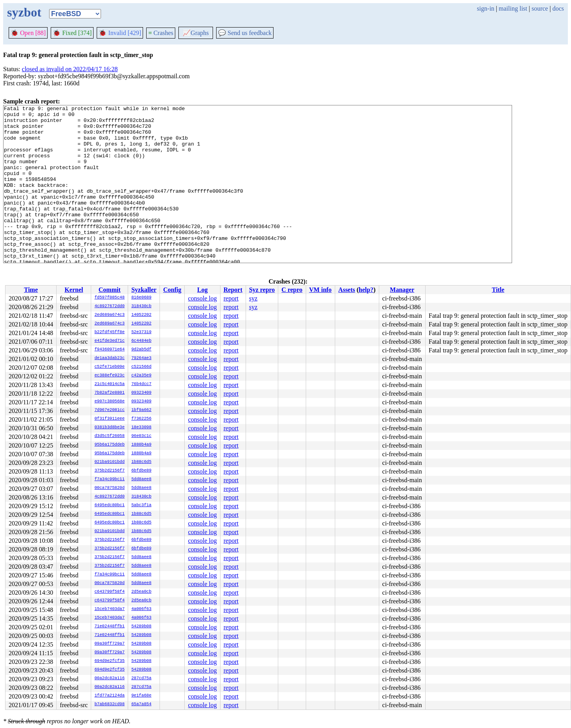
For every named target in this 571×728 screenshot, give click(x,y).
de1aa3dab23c (109, 358)
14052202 (141, 315)
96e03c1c (141, 436)
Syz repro (262, 290)
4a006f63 (141, 609)
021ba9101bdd (109, 462)
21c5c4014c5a (109, 384)
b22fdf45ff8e (109, 332)
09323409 (141, 393)
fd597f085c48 (109, 298)
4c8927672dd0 (109, 306)
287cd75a (141, 678)
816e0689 (141, 298)
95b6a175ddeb (109, 445)
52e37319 (141, 332)
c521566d (141, 367)
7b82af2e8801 (109, 393)
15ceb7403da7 (109, 609)
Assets (347, 290)
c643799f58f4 (109, 592)
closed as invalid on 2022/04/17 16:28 (70, 69)
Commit (110, 290)
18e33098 (141, 428)
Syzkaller (144, 290)
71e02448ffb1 (109, 627)
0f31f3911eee (109, 419)
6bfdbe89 (141, 471)
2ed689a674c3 (109, 315)
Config (172, 290)
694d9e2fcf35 (109, 661)
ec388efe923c (109, 376)
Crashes (161, 33)
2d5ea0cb (141, 592)
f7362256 (141, 419)
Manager (402, 290)
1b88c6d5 (141, 462)
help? (366, 290)
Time (31, 290)
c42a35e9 (141, 376)
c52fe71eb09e (109, 367)
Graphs (196, 33)
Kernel (74, 290)
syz (253, 298)
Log (203, 290)
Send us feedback (245, 33)
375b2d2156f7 (109, 471)
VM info (320, 290)
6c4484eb (141, 341)
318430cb (141, 306)
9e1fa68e (141, 696)
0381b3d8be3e (109, 428)
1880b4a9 (141, 445)
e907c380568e (109, 402)
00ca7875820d (109, 488)
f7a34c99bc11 (109, 479)
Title (498, 290)
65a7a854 (141, 704)
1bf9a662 (141, 410)
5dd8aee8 (141, 479)
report (231, 298)
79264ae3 (141, 358)
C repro (292, 290)
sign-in (485, 8)
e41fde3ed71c (109, 341)
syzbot (24, 12)
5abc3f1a (141, 505)
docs (558, 8)
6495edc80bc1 (109, 505)
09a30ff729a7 (109, 644)
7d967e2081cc (109, 410)
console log (202, 298)
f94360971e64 (109, 350)
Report (233, 290)
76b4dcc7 (141, 384)
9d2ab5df (141, 350)
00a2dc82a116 (109, 678)
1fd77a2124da (109, 696)
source (540, 8)
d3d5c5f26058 (109, 436)
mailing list (513, 8)
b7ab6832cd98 (109, 704)
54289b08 (141, 627)
